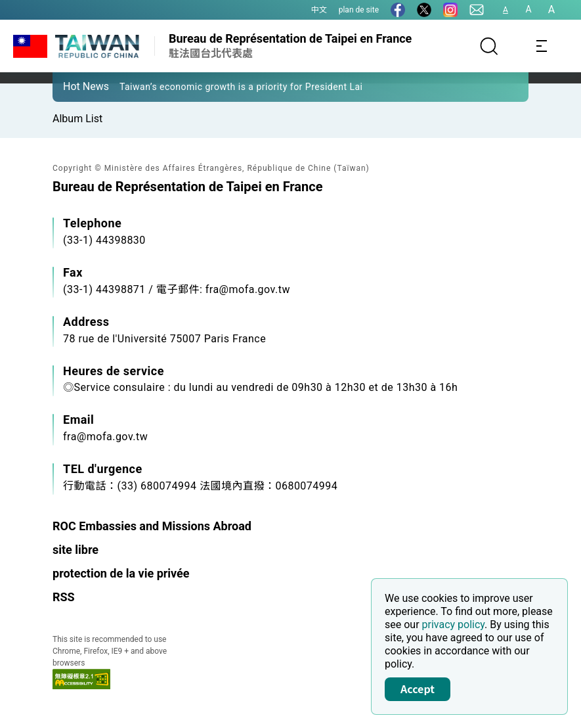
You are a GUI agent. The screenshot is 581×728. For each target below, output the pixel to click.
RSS (64, 597)
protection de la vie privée (121, 573)
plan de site (359, 10)
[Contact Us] (477, 10)
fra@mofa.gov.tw (105, 437)
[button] (72, 86)
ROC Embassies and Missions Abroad (152, 526)
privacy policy (454, 625)
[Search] (489, 46)
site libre (75, 550)
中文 (319, 10)
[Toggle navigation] (542, 46)
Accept (418, 689)
